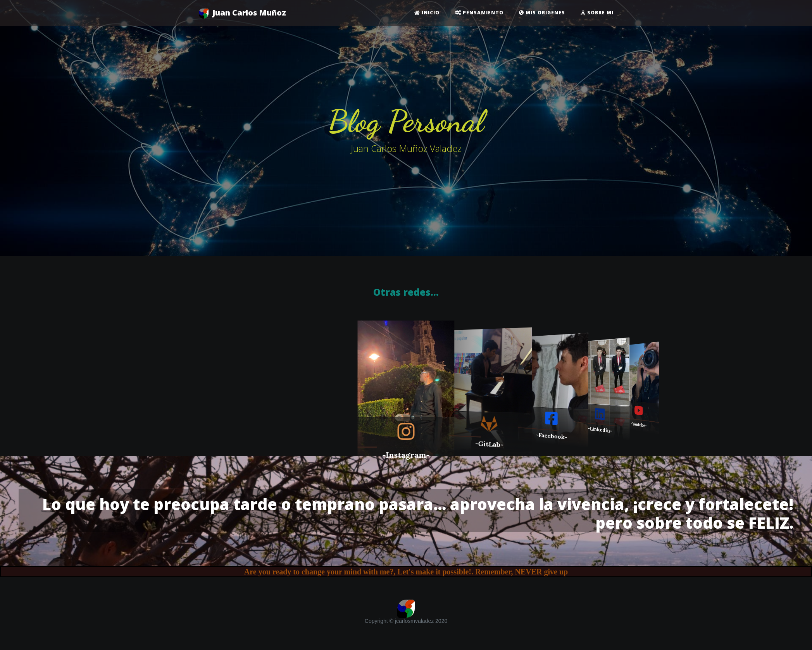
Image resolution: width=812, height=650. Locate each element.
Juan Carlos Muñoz (242, 13)
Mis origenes (542, 13)
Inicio (427, 13)
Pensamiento (479, 13)
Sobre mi (597, 13)
